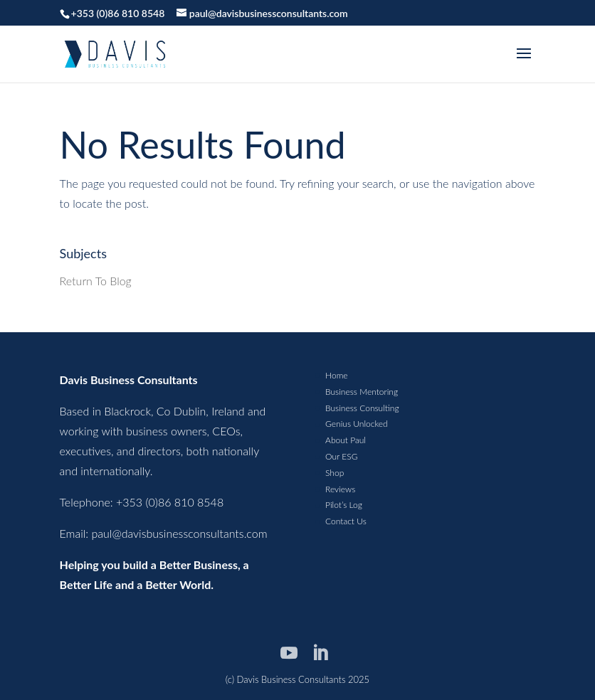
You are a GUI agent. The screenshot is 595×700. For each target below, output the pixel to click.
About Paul (346, 440)
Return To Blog (96, 281)
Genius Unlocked (357, 424)
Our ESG (341, 456)
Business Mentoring (362, 392)
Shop (335, 473)
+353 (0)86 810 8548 (118, 13)
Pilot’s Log (344, 505)
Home (336, 375)
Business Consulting (362, 408)
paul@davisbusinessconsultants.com (180, 533)
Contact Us (346, 521)
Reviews (340, 489)
